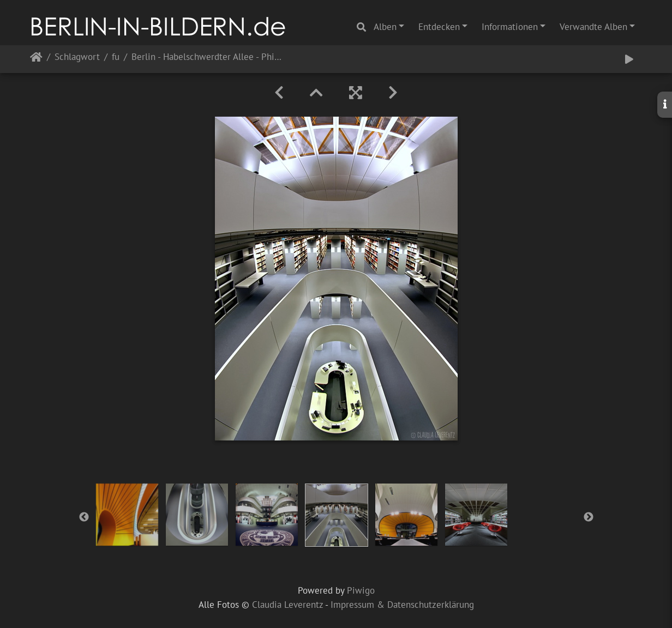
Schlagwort (77, 58)
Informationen (510, 27)
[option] (127, 515)
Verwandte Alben (593, 27)
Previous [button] (84, 517)
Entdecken (439, 27)
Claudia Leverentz (287, 605)
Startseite (36, 59)
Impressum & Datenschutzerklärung (402, 605)
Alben (385, 27)
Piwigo (361, 590)
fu (116, 58)
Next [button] (589, 517)
